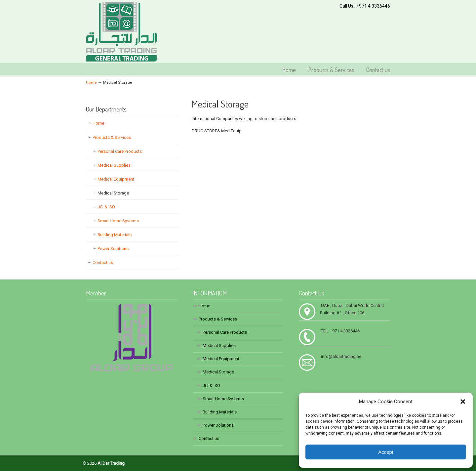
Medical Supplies (114, 165)
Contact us (103, 262)
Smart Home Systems (118, 221)
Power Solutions (113, 249)
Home (91, 82)
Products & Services (112, 137)
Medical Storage (113, 193)
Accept (386, 452)
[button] (463, 402)
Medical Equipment (116, 179)
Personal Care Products (120, 151)
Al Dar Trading (121, 32)
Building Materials (115, 235)
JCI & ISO (106, 207)
